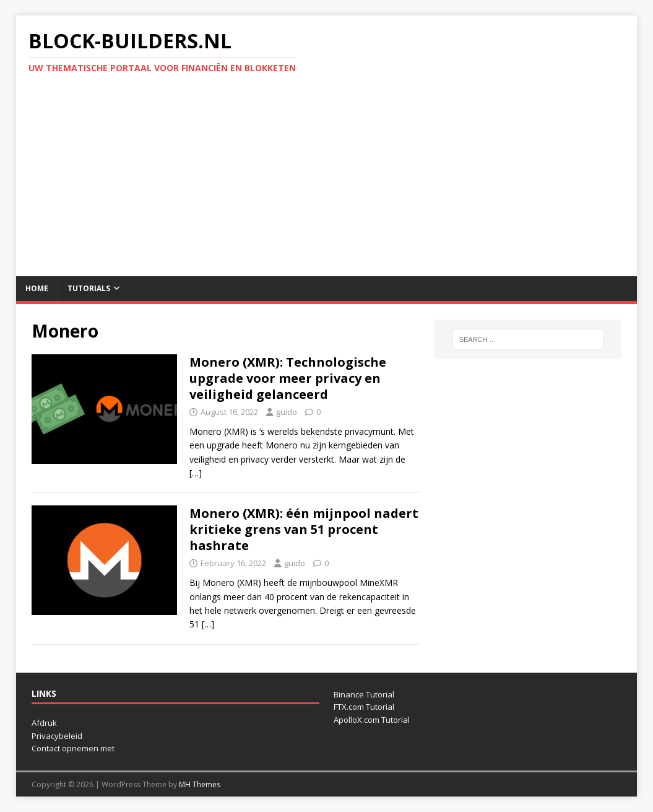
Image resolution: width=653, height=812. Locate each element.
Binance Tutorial (364, 694)
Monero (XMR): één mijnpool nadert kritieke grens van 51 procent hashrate (304, 529)
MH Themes (200, 784)
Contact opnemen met (73, 748)
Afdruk (44, 723)
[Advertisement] (327, 183)
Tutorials (89, 288)
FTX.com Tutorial (364, 707)
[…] (196, 473)
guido (287, 412)
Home (37, 288)
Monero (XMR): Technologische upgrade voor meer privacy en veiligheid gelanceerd (288, 378)
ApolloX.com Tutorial (372, 720)
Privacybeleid (57, 736)
